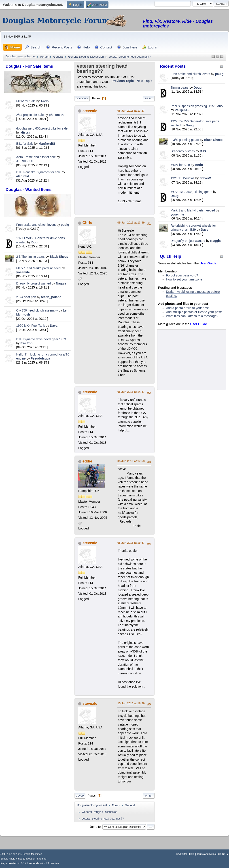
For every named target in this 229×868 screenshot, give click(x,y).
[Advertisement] (37, 397)
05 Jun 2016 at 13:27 (131, 111)
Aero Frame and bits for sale (36, 157)
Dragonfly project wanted (34, 283)
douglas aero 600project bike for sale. (42, 128)
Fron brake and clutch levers (36, 225)
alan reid (23, 176)
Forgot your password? (182, 275)
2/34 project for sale (30, 115)
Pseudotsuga (40, 358)
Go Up (80, 796)
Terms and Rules (206, 854)
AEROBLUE (25, 161)
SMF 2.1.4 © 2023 (11, 854)
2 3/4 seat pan (26, 297)
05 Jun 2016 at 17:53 (131, 461)
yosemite (23, 272)
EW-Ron (26, 343)
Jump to (95, 827)
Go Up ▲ (223, 854)
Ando (45, 101)
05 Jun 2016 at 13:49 (131, 223)
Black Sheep (59, 257)
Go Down (82, 98)
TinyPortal (181, 854)
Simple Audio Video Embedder (18, 859)
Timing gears (180, 88)
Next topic (144, 81)
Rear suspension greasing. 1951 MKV (197, 106)
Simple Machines (32, 854)
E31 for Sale (25, 144)
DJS (203, 151)
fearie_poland (51, 297)
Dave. (54, 326)
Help (192, 854)
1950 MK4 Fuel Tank (31, 326)
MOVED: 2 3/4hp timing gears (191, 192)
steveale (90, 111)
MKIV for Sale (26, 101)
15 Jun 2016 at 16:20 (131, 703)
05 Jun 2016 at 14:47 (131, 392)
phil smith (56, 115)
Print (149, 98)
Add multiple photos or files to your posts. (195, 312)
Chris (87, 223)
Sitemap (42, 859)
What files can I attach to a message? (192, 316)
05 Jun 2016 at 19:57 (131, 543)
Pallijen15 (182, 110)
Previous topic (123, 81)
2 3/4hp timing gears (31, 257)
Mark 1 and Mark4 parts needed (38, 268)
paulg (65, 225)
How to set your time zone (184, 279)
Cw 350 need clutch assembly (37, 310)
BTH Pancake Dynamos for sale (39, 172)
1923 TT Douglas (183, 178)
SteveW (205, 178)
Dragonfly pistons (183, 151)
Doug (35, 242)
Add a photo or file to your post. (188, 308)
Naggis (61, 283)
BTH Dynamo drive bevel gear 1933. (42, 339)
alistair (25, 132)
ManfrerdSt (47, 144)
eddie (87, 461)
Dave (205, 230)
